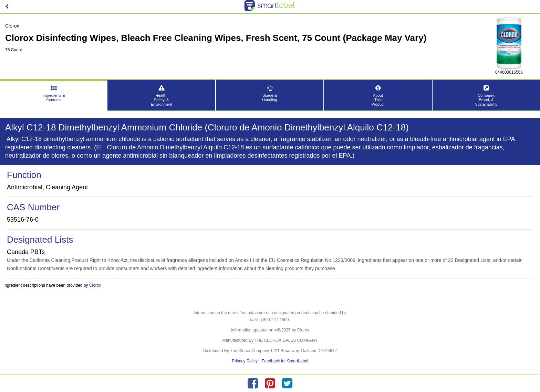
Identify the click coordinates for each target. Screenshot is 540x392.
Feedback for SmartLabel (285, 361)
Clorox (95, 285)
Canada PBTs (26, 252)
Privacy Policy (245, 361)
